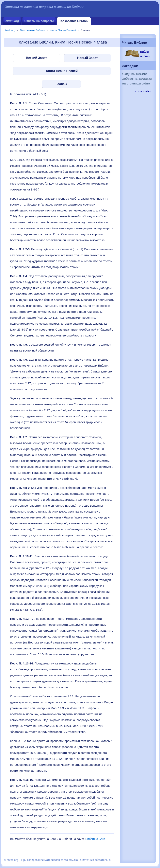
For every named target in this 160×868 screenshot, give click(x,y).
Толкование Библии (74, 21)
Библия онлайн (145, 54)
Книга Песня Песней (63, 30)
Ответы (39, 21)
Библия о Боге (95, 839)
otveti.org (12, 21)
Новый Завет (87, 58)
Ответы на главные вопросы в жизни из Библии (44, 7)
